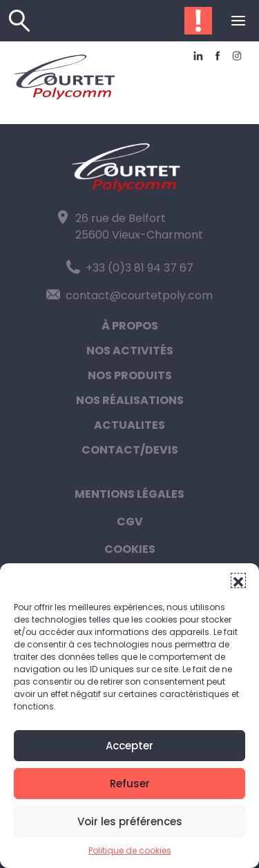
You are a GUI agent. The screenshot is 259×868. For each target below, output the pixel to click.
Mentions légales (129, 494)
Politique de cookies (130, 850)
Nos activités (130, 351)
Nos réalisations (130, 400)
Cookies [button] (130, 549)
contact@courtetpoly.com (129, 295)
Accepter (129, 746)
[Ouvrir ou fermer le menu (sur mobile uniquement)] (238, 21)
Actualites (129, 425)
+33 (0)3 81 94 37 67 (130, 268)
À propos (130, 326)
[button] (238, 581)
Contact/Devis (130, 450)
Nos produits (130, 375)
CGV (130, 522)
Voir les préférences (130, 821)
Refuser (130, 784)
